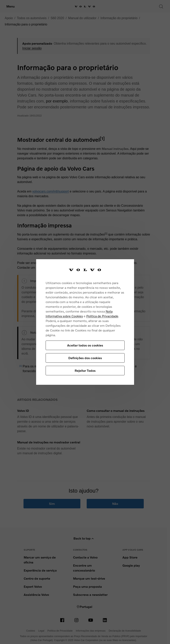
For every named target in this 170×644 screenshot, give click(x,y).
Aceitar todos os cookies (85, 345)
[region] (85, 322)
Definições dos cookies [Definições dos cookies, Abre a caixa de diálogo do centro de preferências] (85, 358)
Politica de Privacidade (102, 316)
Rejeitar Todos (85, 370)
